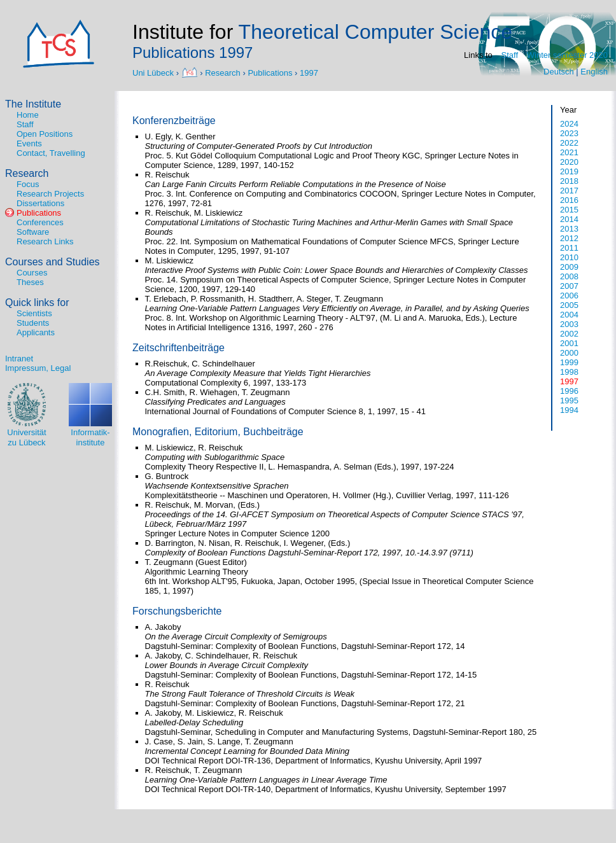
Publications (270, 72)
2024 (569, 124)
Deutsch (559, 72)
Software (33, 232)
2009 (569, 267)
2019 (569, 171)
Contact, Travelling (51, 153)
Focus (28, 184)
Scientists (34, 313)
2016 (569, 200)
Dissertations (40, 203)
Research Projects (50, 194)
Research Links (45, 241)
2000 (569, 353)
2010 (569, 257)
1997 (309, 72)
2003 (569, 324)
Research (223, 72)
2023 (569, 133)
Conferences (40, 222)
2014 (569, 219)
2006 (569, 296)
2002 (569, 334)
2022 (569, 143)
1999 (569, 362)
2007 (569, 286)
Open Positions (45, 134)
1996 (569, 391)
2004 (569, 315)
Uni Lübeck (154, 72)
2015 (569, 210)
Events (29, 143)
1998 (569, 372)
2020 (569, 162)
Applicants (36, 332)
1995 (569, 401)
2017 (569, 191)
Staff (510, 55)
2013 (569, 229)
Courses (32, 273)
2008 (569, 276)
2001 (569, 343)
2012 (569, 238)
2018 (569, 181)
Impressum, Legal (38, 368)
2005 (569, 305)
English (594, 72)
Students (33, 323)
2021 (569, 152)
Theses (30, 282)
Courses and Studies (52, 262)
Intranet (19, 359)
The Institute (33, 104)
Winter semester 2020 (567, 55)
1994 (569, 410)
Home (28, 115)
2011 (569, 248)
